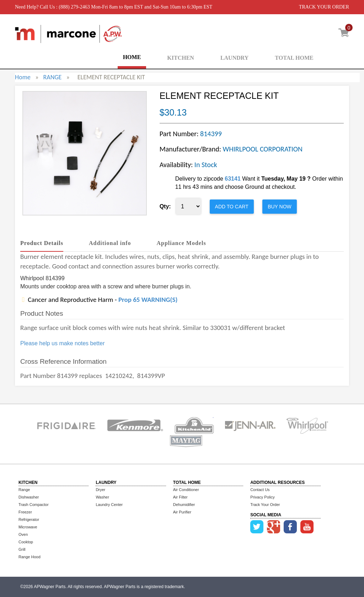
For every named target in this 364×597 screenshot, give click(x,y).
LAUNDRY (234, 58)
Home (23, 77)
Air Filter (180, 497)
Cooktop (26, 542)
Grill (22, 549)
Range (24, 490)
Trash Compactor (34, 505)
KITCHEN (181, 58)
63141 (233, 179)
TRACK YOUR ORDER (324, 7)
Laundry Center (109, 505)
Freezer (25, 512)
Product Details (42, 243)
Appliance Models (181, 243)
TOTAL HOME (294, 58)
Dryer (100, 490)
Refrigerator (29, 519)
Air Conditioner (186, 490)
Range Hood (30, 557)
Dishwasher (29, 497)
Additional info (110, 243)
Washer (102, 497)
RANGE (52, 77)
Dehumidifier (184, 505)
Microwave (28, 527)
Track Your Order (265, 505)
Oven (23, 534)
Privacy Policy (262, 497)
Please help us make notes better (62, 343)
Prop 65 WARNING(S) (148, 300)
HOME (132, 57)
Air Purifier (182, 512)
